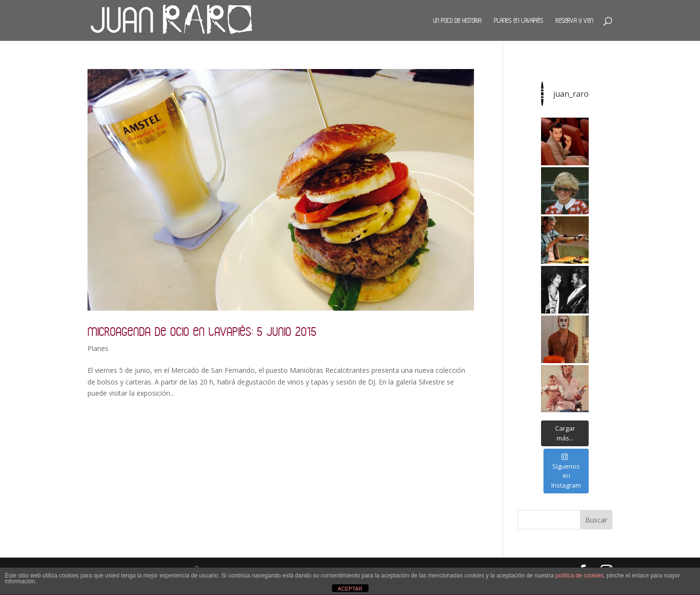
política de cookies (580, 576)
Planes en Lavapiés (518, 20)
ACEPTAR (350, 589)
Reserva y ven (574, 20)
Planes (98, 348)
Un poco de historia (457, 20)
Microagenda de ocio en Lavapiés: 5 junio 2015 (202, 331)
